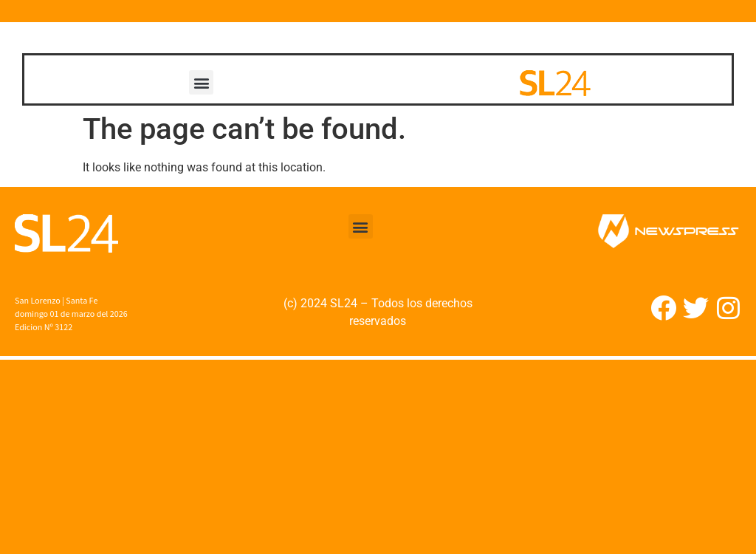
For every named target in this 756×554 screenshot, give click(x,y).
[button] (201, 82)
